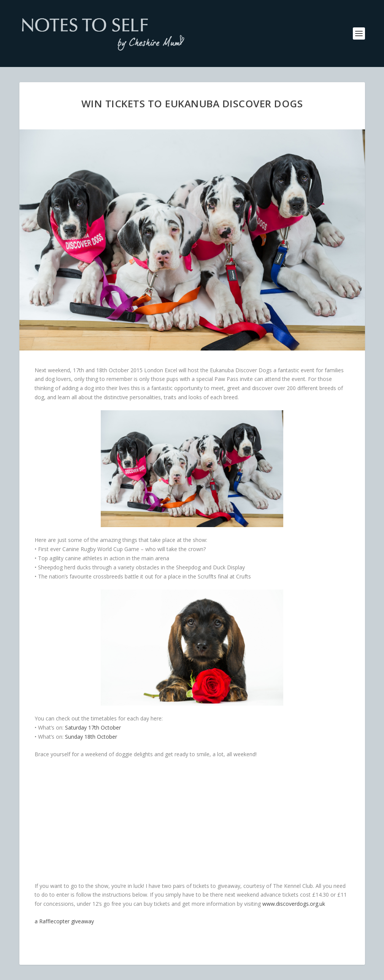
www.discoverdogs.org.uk (294, 904)
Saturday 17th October (93, 727)
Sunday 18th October (91, 737)
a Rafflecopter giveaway (64, 921)
